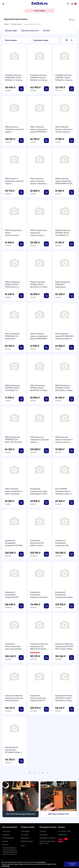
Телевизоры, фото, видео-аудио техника (48, 842)
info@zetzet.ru (63, 835)
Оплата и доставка (8, 838)
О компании (6, 831)
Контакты (5, 845)
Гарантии (5, 841)
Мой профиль (25, 831)
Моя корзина (25, 838)
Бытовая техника (17, 24)
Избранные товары (27, 841)
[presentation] (6, 799)
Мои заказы (25, 835)
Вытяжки (47, 31)
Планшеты (43, 831)
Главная (6, 24)
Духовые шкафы (11, 31)
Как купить (6, 835)
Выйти (23, 846)
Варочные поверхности (30, 31)
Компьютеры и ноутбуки (47, 838)
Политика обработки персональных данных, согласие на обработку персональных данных (10, 851)
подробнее (41, 862)
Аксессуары (43, 835)
